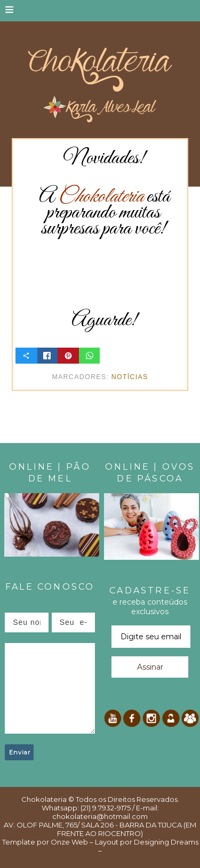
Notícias (130, 377)
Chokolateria (44, 799)
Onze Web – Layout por (91, 842)
